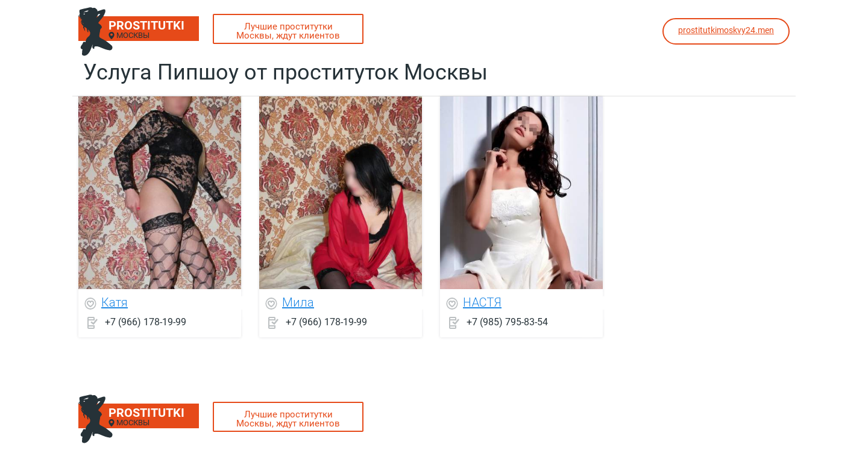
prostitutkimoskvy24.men (726, 30)
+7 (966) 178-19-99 (146, 322)
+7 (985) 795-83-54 (507, 322)
